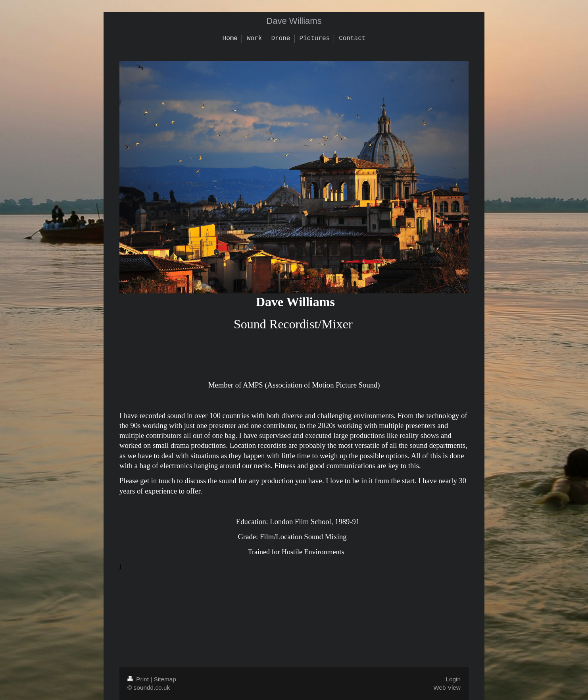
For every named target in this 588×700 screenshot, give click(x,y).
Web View (447, 687)
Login (453, 679)
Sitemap (165, 679)
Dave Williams (294, 21)
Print (139, 679)
